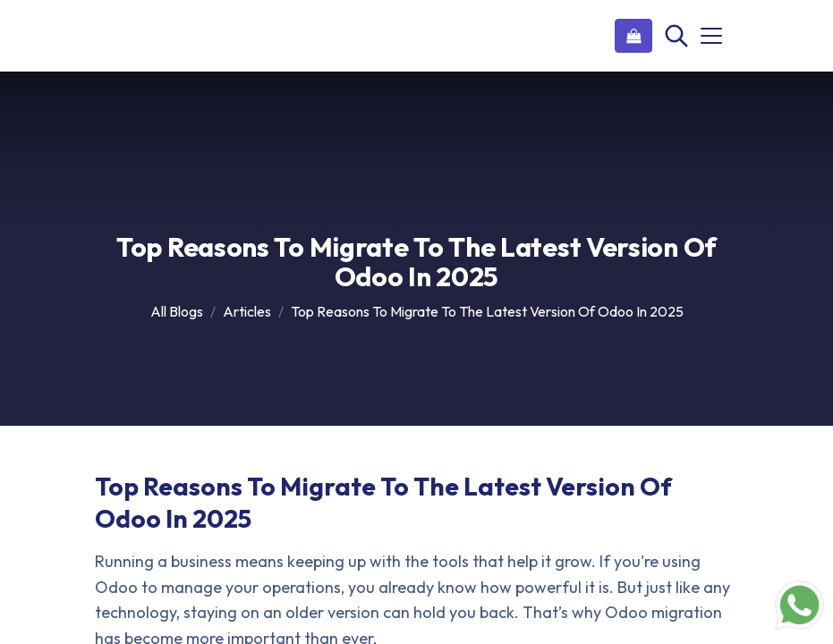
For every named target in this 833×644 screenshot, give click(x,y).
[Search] (675, 36)
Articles (247, 311)
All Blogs (177, 311)
